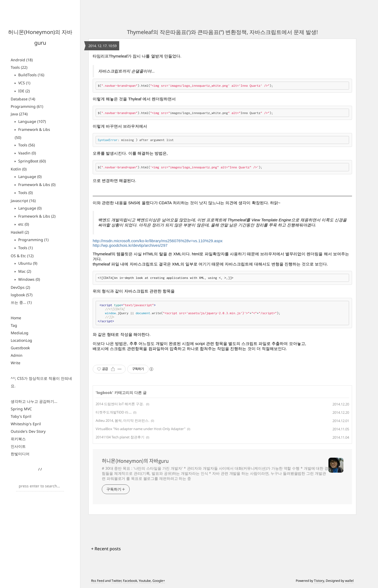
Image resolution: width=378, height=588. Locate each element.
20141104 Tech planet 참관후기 (120, 437)
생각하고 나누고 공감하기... (34, 401)
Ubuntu (27, 263)
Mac (24, 271)
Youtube (145, 581)
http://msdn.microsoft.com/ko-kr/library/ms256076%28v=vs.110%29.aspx (158, 241)
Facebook (130, 581)
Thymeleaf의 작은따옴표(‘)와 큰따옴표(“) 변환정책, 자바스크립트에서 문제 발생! (222, 32)
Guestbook (20, 348)
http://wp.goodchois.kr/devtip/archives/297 (130, 245)
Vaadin (27, 153)
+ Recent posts (106, 549)
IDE (23, 91)
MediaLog (20, 333)
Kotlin (19, 169)
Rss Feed (98, 581)
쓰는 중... (21, 302)
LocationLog (21, 340)
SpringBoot (31, 161)
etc (23, 224)
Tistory (319, 581)
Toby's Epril (21, 416)
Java (19, 114)
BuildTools (31, 75)
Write (16, 363)
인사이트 (18, 446)
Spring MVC (21, 409)
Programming (27, 106)
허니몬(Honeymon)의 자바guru (135, 461)
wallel (349, 581)
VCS (24, 83)
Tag (14, 325)
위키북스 (18, 439)
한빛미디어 (20, 454)
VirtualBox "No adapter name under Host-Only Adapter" (141, 429)
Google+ (159, 581)
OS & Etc (22, 256)
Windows (29, 279)
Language (31, 121)
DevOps (20, 287)
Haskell (20, 232)
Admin (17, 355)
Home (16, 318)
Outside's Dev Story (28, 431)
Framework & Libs (36, 185)
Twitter (116, 581)
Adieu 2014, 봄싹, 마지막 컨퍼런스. (122, 420)
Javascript (23, 201)
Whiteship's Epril (26, 424)
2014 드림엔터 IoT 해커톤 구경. (120, 404)
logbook (22, 295)
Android (22, 60)
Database (23, 99)
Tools (19, 67)
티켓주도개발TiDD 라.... (114, 412)
